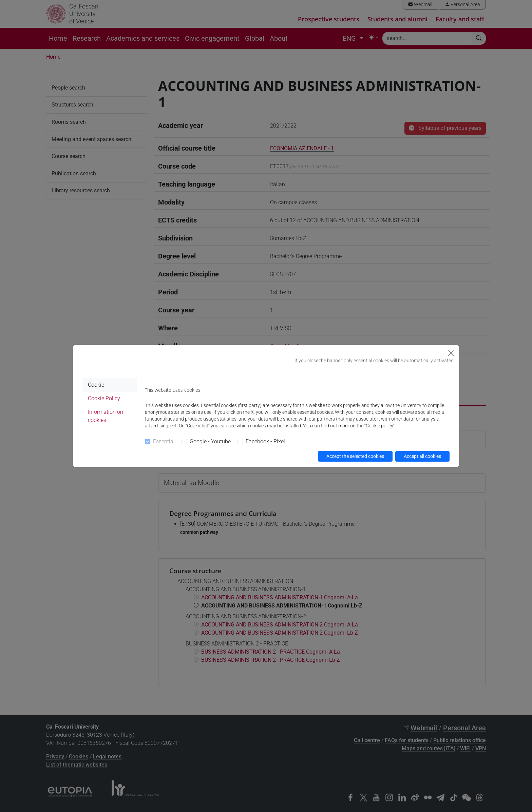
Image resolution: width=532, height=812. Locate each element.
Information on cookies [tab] (106, 416)
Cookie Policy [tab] (104, 398)
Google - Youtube (210, 441)
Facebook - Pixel (265, 441)
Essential (164, 441)
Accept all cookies (422, 456)
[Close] (451, 353)
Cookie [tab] (96, 385)
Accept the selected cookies (355, 456)
